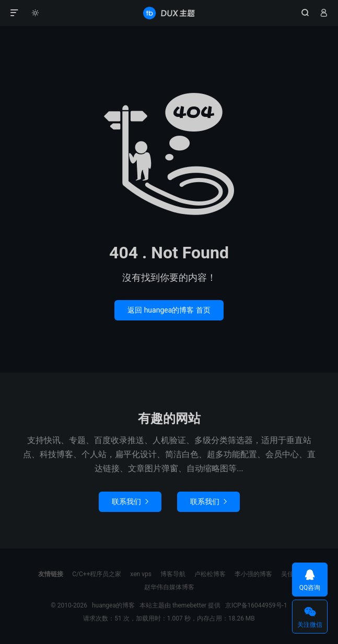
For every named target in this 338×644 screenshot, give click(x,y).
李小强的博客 (253, 574)
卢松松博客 (210, 574)
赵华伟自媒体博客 (169, 587)
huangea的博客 (169, 13)
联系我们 (130, 502)
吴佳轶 (290, 574)
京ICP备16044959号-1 (256, 605)
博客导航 (173, 574)
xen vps (141, 574)
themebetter (189, 605)
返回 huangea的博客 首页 (169, 310)
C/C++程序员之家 (97, 574)
